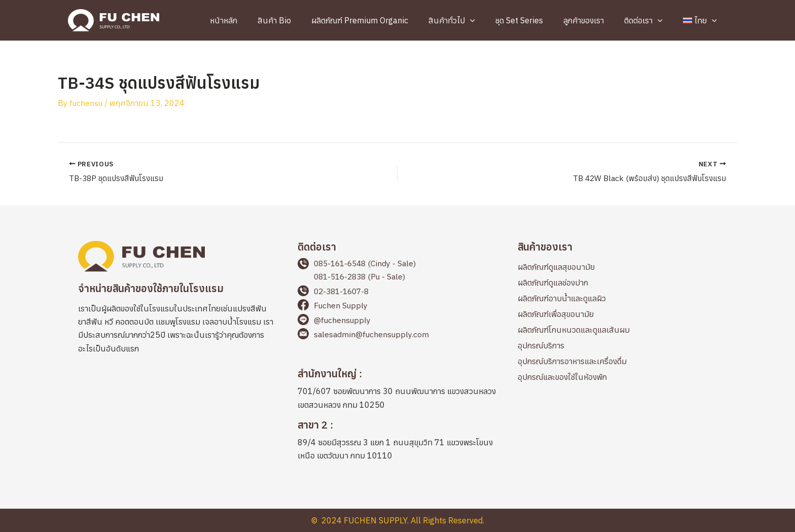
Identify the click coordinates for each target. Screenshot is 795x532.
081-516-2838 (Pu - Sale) (363, 276)
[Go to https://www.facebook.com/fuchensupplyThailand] (397, 307)
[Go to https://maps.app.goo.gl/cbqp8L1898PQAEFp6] (397, 442)
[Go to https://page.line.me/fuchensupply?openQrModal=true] (397, 322)
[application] (493, 20)
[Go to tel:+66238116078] (397, 292)
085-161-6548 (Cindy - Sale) (368, 263)
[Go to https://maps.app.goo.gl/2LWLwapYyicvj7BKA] (397, 391)
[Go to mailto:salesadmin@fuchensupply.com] (397, 337)
